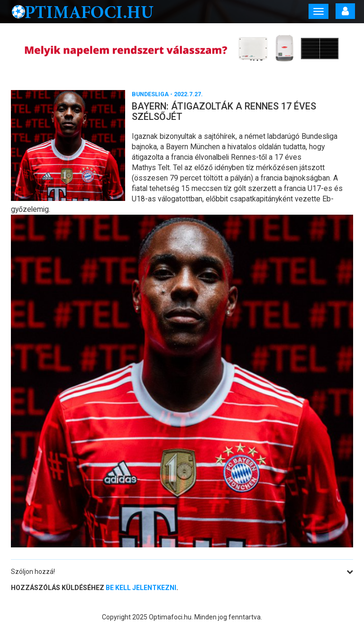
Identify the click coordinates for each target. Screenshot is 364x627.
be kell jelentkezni (141, 588)
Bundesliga (150, 94)
